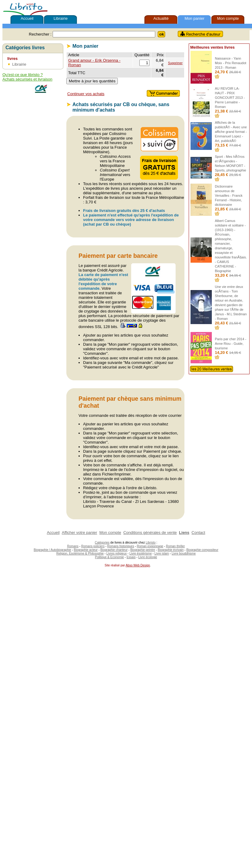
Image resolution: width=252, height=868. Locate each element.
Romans (73, 546)
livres (12, 59)
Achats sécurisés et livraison (27, 79)
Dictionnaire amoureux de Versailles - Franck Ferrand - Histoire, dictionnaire (229, 195)
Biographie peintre (143, 550)
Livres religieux (117, 553)
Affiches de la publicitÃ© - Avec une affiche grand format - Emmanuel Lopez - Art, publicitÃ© (231, 132)
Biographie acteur (86, 550)
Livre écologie (148, 557)
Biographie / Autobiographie (52, 550)
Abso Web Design (138, 565)
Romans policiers (93, 546)
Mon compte (228, 18)
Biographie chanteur (114, 550)
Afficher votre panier (79, 533)
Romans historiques (121, 546)
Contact (198, 533)
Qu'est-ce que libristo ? (23, 75)
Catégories (102, 543)
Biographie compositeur (202, 550)
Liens (184, 533)
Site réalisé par (114, 565)
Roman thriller (175, 546)
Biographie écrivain (171, 550)
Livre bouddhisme (184, 553)
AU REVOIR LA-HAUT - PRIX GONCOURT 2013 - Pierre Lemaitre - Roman (230, 98)
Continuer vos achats (86, 94)
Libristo (151, 543)
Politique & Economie (109, 557)
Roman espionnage (150, 546)
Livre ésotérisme (140, 553)
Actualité (161, 18)
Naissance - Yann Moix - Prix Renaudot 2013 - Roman (231, 63)
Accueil (27, 18)
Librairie (61, 18)
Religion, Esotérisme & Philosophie (80, 553)
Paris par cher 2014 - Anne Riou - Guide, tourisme (231, 344)
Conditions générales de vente (150, 533)
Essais (131, 557)
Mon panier (194, 18)
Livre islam (162, 553)
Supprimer (175, 63)
